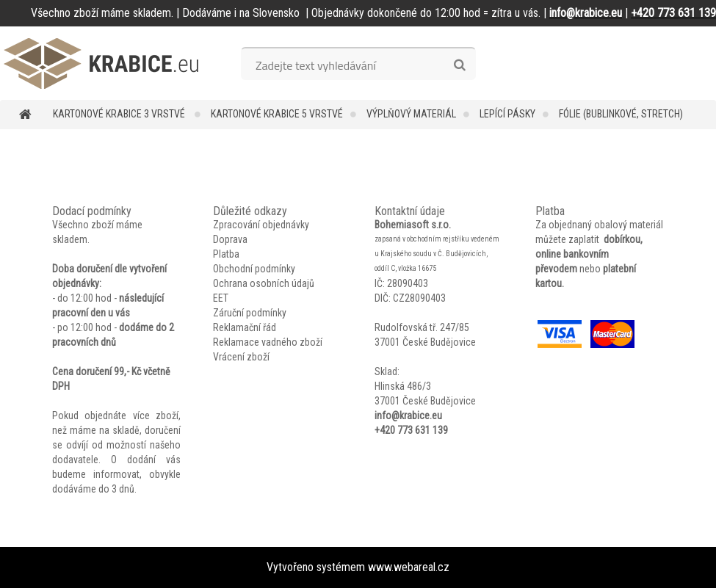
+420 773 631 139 (411, 430)
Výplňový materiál (411, 114)
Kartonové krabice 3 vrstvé (120, 114)
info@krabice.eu (408, 415)
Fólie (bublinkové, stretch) (621, 114)
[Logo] (101, 63)
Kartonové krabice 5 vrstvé (277, 114)
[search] (459, 65)
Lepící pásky (507, 114)
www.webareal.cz (409, 567)
